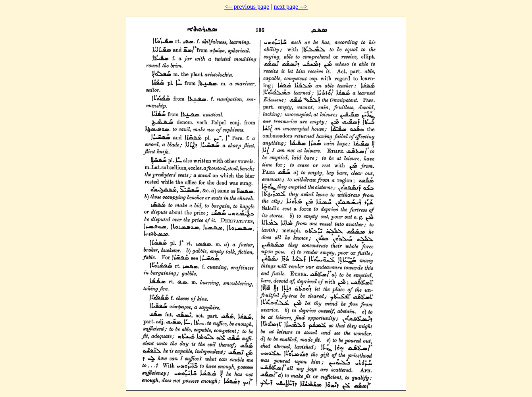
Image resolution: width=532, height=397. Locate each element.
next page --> (290, 7)
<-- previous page (247, 7)
